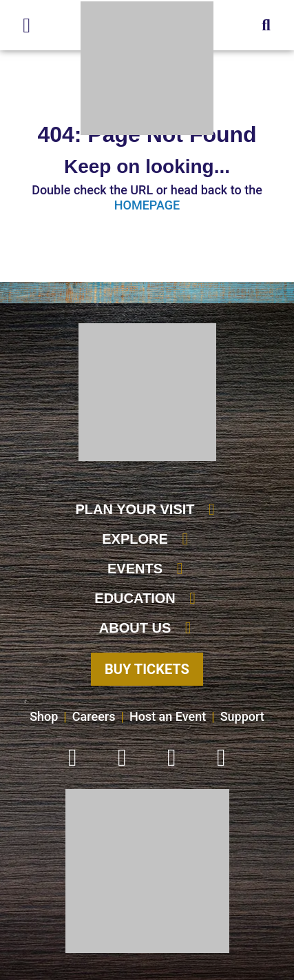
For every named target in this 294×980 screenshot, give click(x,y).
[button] (266, 25)
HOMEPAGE (147, 205)
